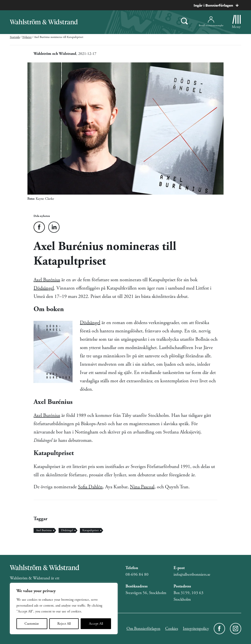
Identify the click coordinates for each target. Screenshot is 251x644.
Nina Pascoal (142, 487)
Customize (32, 624)
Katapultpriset (91, 530)
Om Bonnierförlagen (143, 629)
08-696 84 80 (137, 574)
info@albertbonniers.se (192, 574)
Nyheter (27, 37)
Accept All (96, 624)
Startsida (15, 37)
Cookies (172, 629)
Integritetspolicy (196, 629)
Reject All (64, 624)
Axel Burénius (47, 280)
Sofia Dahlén (90, 487)
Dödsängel (44, 288)
